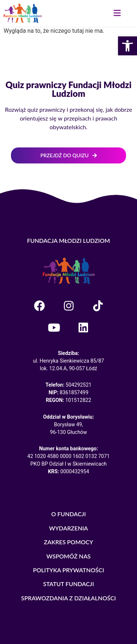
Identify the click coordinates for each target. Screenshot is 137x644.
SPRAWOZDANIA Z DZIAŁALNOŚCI (69, 598)
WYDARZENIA (68, 528)
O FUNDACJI (68, 514)
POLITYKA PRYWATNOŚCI (68, 570)
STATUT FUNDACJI (68, 584)
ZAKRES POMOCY (68, 542)
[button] (117, 13)
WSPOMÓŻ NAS (68, 556)
